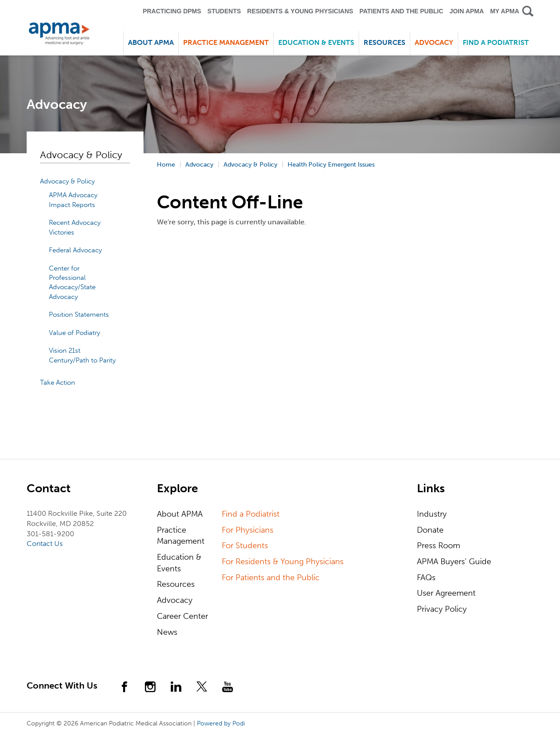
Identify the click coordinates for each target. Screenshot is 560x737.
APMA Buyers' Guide (454, 562)
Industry (432, 514)
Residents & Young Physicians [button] (300, 11)
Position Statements (79, 315)
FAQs (426, 578)
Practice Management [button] (226, 42)
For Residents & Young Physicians (283, 562)
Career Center (182, 616)
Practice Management (181, 536)
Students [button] (224, 11)
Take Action (58, 382)
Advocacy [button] (434, 42)
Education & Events (179, 563)
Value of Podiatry (74, 333)
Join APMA (466, 11)
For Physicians (248, 530)
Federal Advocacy (75, 250)
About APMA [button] (151, 42)
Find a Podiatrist (496, 42)
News (167, 632)
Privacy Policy (442, 609)
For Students (245, 546)
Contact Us (45, 544)
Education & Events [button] (316, 42)
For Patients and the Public (271, 578)
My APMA (505, 11)
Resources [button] (384, 42)
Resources (176, 584)
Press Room (438, 546)
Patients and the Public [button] (402, 11)
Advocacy (175, 600)
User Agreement (446, 593)
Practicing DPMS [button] (172, 11)
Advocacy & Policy (67, 181)
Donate (430, 530)
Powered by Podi (221, 723)
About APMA (180, 514)
